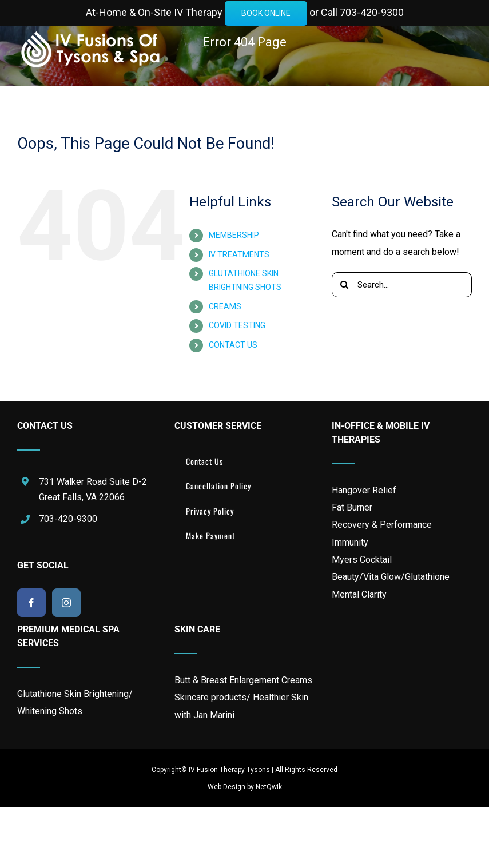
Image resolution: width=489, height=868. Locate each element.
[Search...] (402, 285)
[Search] (344, 285)
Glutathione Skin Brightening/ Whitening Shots (75, 702)
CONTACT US (233, 345)
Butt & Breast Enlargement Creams (243, 680)
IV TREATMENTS (239, 254)
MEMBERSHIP (234, 235)
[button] (301, 158)
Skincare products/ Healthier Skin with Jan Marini (241, 706)
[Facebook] (31, 603)
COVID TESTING (237, 325)
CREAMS (225, 306)
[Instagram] (66, 603)
